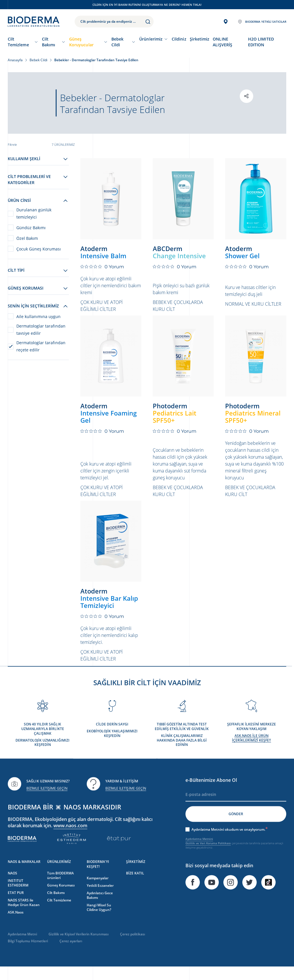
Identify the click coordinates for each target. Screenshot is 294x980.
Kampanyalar (98, 889)
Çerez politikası (133, 945)
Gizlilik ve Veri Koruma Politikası (208, 854)
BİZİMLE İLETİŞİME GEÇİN (47, 800)
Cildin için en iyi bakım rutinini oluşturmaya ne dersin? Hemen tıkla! (147, 5)
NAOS (12, 884)
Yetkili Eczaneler (100, 897)
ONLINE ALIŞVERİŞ (223, 42)
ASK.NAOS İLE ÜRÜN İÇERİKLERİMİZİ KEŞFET (252, 749)
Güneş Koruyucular (81, 42)
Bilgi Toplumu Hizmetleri (28, 952)
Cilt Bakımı (49, 42)
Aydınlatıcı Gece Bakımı (100, 907)
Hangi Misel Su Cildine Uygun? (99, 919)
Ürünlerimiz (151, 39)
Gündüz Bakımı (31, 228)
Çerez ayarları (71, 952)
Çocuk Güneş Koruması (39, 249)
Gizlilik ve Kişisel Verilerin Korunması (79, 945)
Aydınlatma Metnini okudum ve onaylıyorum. (230, 841)
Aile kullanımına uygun (38, 316)
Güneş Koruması (61, 896)
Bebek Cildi (117, 42)
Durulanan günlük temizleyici (34, 213)
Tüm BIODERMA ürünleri (60, 887)
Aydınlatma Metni (22, 945)
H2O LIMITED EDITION (261, 42)
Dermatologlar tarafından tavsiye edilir (41, 330)
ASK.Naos (16, 923)
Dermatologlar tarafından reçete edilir (41, 346)
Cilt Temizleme (18, 42)
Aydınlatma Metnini (199, 850)
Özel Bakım (27, 238)
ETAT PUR (16, 904)
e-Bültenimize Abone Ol (211, 791)
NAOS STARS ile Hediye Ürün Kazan (24, 914)
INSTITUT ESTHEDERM (18, 894)
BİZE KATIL (135, 884)
